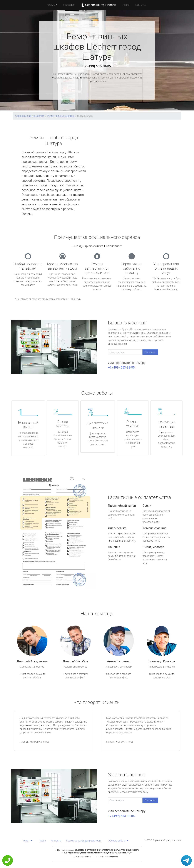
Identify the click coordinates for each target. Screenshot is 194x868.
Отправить (150, 352)
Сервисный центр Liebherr (30, 116)
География (69, 5)
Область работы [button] (117, 841)
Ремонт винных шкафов (61, 116)
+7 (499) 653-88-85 (97, 66)
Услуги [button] (52, 5)
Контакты (141, 5)
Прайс (126, 5)
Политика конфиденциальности (84, 841)
